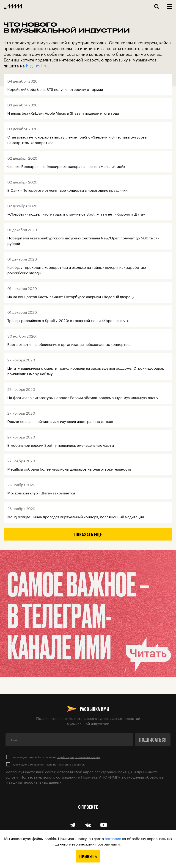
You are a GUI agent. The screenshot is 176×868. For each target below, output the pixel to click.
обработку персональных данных (79, 757)
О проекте (88, 807)
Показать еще (88, 534)
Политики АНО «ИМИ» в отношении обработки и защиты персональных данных (85, 779)
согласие (113, 838)
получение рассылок (71, 764)
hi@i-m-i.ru (37, 65)
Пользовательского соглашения (49, 777)
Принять (88, 856)
